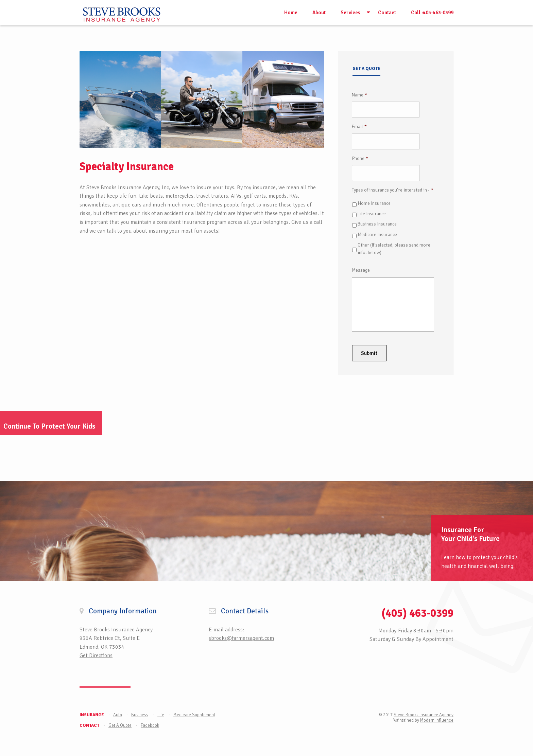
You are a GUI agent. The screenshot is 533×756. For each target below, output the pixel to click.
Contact (387, 13)
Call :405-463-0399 (432, 13)
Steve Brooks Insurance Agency (424, 714)
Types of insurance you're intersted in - (393, 190)
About (319, 13)
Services (350, 13)
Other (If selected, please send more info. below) (394, 249)
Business (140, 714)
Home (291, 13)
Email (359, 127)
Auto (118, 714)
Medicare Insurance (377, 235)
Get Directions (96, 654)
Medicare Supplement (194, 714)
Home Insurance (374, 203)
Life (161, 714)
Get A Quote (120, 724)
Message (361, 270)
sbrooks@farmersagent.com (241, 637)
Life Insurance (372, 214)
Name (359, 95)
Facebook (150, 724)
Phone (360, 158)
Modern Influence (437, 719)
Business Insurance (377, 224)
